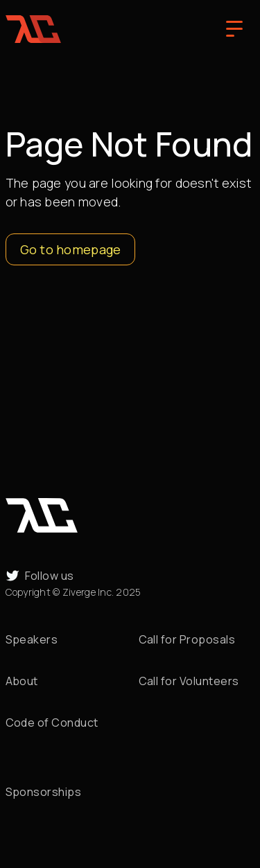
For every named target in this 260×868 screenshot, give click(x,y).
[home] (33, 29)
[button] (234, 29)
